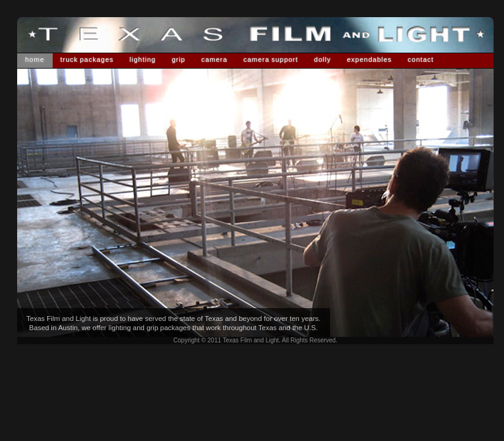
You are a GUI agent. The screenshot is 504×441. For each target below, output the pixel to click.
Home (35, 59)
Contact (421, 59)
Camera (215, 59)
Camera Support (270, 59)
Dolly (323, 59)
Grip (178, 59)
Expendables (369, 59)
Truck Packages (87, 59)
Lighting (143, 59)
